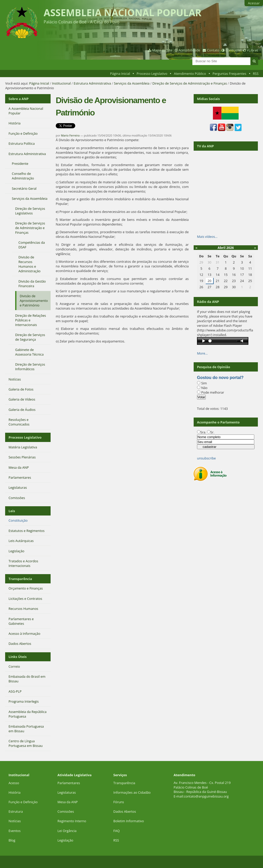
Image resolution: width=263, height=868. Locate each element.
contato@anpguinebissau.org (206, 796)
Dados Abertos (125, 811)
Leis (12, 511)
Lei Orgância (67, 831)
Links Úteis (17, 657)
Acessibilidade (189, 50)
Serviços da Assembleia (131, 83)
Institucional (61, 83)
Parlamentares (69, 783)
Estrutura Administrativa (92, 83)
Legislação (66, 840)
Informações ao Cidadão (132, 792)
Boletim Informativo (129, 821)
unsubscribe (206, 458)
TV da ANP (205, 146)
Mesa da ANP (68, 802)
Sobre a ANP (18, 99)
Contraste (233, 50)
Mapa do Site (162, 50)
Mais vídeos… (207, 237)
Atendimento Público (190, 74)
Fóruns (119, 802)
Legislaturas (67, 792)
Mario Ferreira (70, 135)
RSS (256, 74)
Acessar (254, 3)
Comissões (66, 811)
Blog (12, 840)
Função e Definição (23, 802)
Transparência (20, 579)
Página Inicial (120, 74)
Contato (213, 50)
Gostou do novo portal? (220, 378)
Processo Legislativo (152, 74)
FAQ (116, 831)
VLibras (252, 50)
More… (202, 353)
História (15, 792)
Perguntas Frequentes (229, 74)
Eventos (15, 831)
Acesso (14, 783)
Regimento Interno (72, 821)
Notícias (15, 821)
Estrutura (16, 811)
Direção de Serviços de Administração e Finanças (190, 83)
